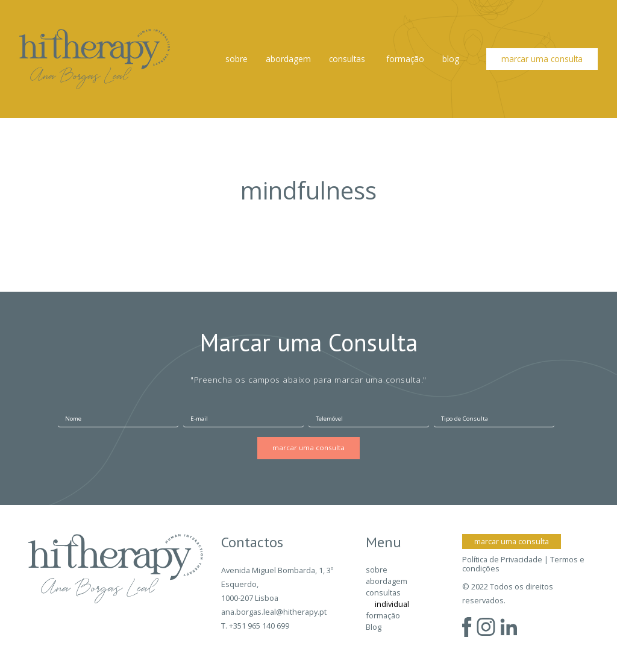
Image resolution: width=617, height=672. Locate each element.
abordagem (288, 59)
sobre (236, 59)
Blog (451, 59)
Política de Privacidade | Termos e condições (523, 564)
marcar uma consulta (542, 59)
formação (405, 59)
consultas (347, 59)
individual (392, 604)
